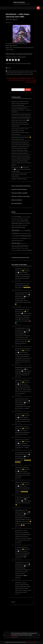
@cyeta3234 (18, 583)
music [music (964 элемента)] (19, 217)
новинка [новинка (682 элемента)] (17, 236)
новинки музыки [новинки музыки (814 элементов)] (26, 236)
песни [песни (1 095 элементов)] (24, 238)
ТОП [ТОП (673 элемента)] (26, 223)
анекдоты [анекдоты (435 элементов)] (14, 225)
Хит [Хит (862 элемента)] (29, 223)
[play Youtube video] (21, 34)
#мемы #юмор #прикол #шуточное (21, 115)
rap (22, 74)
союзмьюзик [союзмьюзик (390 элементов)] (14, 250)
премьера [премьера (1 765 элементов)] (16, 243)
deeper (27, 71)
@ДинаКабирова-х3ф (21, 367)
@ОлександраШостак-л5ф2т (23, 453)
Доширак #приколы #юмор (19, 179)
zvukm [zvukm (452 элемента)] (18, 219)
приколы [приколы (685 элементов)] (14, 246)
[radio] (7, 60)
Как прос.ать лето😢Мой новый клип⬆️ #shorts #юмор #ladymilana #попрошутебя (21, 169)
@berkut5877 (19, 531)
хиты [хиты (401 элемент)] (21, 250)
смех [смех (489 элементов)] (21, 248)
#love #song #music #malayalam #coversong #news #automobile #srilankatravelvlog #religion (24, 634)
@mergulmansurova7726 (22, 562)
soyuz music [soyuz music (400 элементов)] (28, 217)
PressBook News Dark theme (32, 642)
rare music (26, 74)
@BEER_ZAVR (19, 482)
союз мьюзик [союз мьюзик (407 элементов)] (25, 248)
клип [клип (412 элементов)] (26, 225)
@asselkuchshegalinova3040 (22, 293)
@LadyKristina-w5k (20, 497)
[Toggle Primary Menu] (38, 8)
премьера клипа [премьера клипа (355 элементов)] (24, 243)
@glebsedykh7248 (20, 310)
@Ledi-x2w (18, 547)
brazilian (9, 71)
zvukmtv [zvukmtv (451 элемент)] (26, 219)
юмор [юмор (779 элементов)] (30, 250)
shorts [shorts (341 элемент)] (24, 217)
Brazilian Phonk (16, 71)
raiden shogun (18, 74)
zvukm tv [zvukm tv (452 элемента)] (22, 219)
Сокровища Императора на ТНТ (20, 257)
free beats (31, 71)
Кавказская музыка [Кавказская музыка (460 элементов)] (16, 221)
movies (13, 602)
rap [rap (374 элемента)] (22, 217)
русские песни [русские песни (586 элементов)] (16, 248)
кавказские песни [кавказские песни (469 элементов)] (21, 225)
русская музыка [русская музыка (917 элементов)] (23, 246)
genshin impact (13, 73)
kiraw (23, 73)
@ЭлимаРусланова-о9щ (21, 399)
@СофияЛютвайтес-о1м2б (22, 328)
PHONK (12, 74)
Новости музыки (19, 2)
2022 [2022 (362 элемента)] (12, 217)
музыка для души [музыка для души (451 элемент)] (23, 233)
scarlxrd (31, 74)
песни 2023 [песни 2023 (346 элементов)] (29, 238)
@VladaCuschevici (20, 284)
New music (30, 73)
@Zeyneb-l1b (18, 440)
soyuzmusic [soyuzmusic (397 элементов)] (14, 219)
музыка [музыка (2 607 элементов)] (15, 230)
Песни (9, 68)
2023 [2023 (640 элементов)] (15, 217)
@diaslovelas (18, 380)
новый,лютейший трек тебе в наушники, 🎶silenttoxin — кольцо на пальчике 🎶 (21, 110)
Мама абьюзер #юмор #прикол (20, 153)
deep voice (22, 71)
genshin (8, 73)
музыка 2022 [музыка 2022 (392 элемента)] (22, 231)
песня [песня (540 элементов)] (21, 241)
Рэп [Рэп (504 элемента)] (24, 223)
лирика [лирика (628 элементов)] (14, 227)
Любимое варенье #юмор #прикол (21, 156)
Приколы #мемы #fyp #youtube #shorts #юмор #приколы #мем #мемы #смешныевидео (20, 103)
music (26, 73)
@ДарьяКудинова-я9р (21, 510)
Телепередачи (15, 637)
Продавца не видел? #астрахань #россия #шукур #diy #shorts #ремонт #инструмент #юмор (20, 149)
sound (16, 19)
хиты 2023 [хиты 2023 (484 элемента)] (25, 250)
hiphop (19, 73)
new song (8, 74)
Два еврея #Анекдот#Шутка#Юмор (21, 117)
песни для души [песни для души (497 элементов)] (16, 241)
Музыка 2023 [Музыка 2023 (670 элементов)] (25, 221)
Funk (35, 71)
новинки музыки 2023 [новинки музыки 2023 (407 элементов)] (16, 238)
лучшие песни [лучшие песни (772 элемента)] (21, 227)
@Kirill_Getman (19, 349)
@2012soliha (18, 269)
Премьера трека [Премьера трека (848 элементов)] (17, 223)
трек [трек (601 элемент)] (18, 250)
